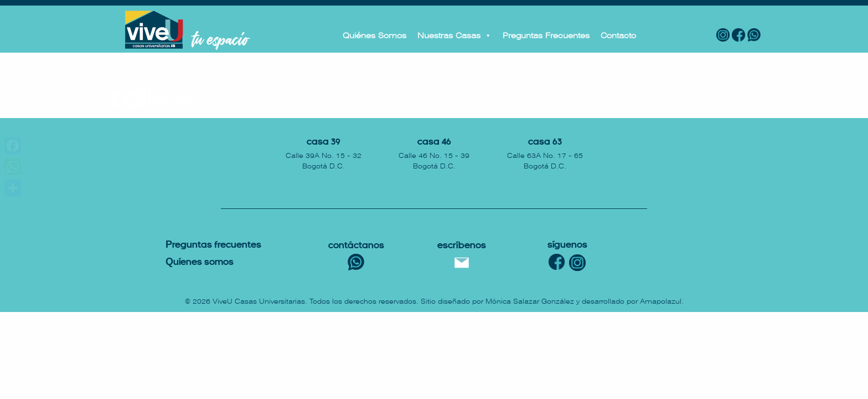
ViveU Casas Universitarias (259, 301)
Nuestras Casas (454, 35)
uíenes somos (200, 262)
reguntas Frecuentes (213, 245)
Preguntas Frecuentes (546, 35)
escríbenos (462, 246)
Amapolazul (661, 301)
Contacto (618, 35)
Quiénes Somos (374, 35)
